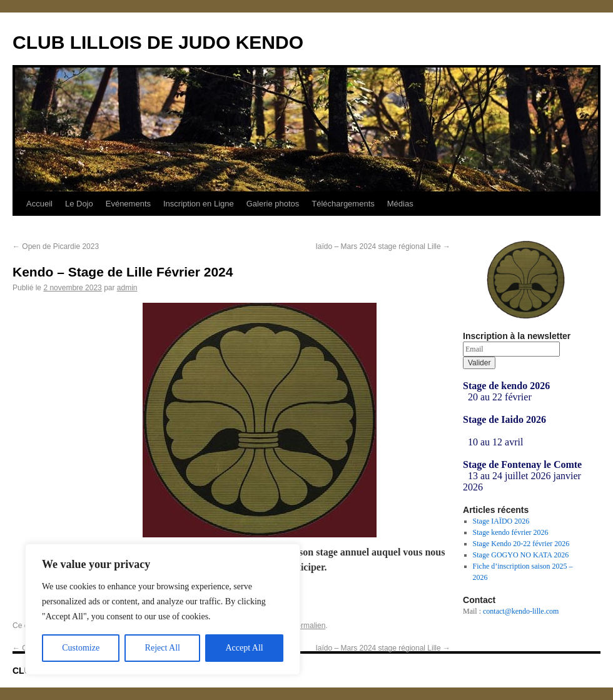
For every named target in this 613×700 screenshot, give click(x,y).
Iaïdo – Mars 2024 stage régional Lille (383, 246)
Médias (400, 204)
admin (127, 288)
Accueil (39, 204)
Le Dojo (79, 204)
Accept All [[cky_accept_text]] (244, 648)
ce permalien (304, 626)
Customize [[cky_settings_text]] (81, 648)
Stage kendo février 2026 (511, 532)
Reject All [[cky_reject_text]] (163, 648)
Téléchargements (343, 204)
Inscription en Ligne (199, 204)
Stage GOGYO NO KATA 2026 (521, 555)
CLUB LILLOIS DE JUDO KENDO (158, 42)
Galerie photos (273, 204)
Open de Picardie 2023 (56, 246)
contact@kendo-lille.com (521, 611)
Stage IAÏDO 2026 (501, 521)
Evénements (128, 204)
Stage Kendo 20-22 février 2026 (521, 544)
